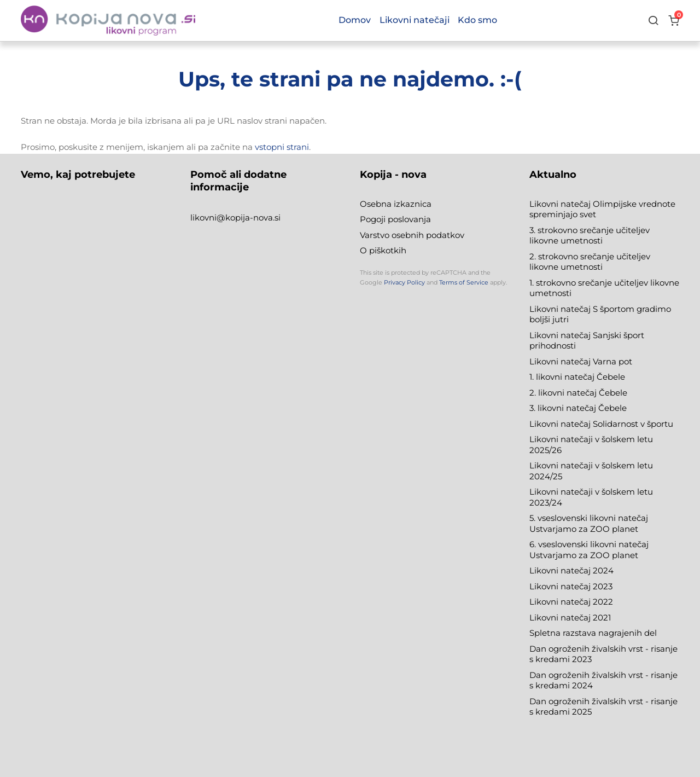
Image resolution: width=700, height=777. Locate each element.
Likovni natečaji (415, 20)
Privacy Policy (404, 282)
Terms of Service (464, 282)
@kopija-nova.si (249, 218)
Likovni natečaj (561, 617)
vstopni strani (282, 147)
